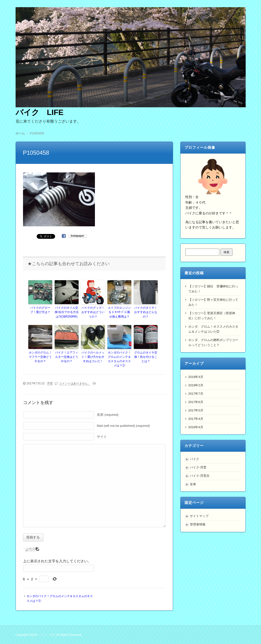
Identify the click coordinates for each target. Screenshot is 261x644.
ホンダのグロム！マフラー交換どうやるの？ (40, 357)
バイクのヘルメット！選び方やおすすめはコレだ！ (93, 357)
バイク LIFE (40, 112)
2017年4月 (196, 419)
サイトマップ (199, 516)
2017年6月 (196, 402)
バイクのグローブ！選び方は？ (40, 310)
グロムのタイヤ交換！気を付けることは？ (146, 357)
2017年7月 (196, 394)
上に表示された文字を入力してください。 (57, 561)
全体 (193, 484)
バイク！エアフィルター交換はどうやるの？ (67, 357)
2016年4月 (196, 427)
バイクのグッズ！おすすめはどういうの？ (93, 312)
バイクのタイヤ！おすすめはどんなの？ (146, 312)
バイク (194, 459)
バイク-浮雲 (198, 467)
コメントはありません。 (75, 383)
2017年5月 (196, 410)
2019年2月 (196, 385)
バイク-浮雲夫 (200, 476)
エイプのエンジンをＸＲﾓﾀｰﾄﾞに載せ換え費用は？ (119, 312)
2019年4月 (196, 377)
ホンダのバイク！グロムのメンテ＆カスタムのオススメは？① (119, 359)
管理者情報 (198, 524)
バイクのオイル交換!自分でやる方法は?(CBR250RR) (67, 312)
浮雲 (50, 383)
